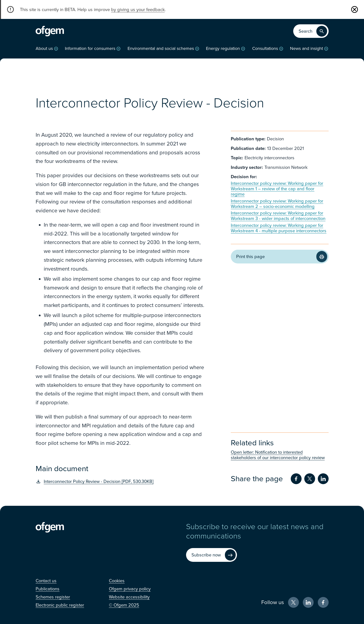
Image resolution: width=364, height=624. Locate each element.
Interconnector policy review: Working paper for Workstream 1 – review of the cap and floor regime (277, 189)
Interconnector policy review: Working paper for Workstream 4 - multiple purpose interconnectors (279, 228)
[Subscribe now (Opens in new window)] (211, 555)
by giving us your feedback (138, 10)
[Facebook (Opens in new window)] (323, 602)
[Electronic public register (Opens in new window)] (60, 605)
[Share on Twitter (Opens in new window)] (310, 479)
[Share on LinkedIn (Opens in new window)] (323, 479)
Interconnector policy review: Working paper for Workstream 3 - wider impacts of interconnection (278, 216)
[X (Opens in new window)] (293, 602)
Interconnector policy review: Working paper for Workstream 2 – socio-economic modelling (277, 204)
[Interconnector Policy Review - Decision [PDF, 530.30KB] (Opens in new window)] (121, 481)
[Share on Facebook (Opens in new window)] (296, 479)
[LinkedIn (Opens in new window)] (308, 602)
